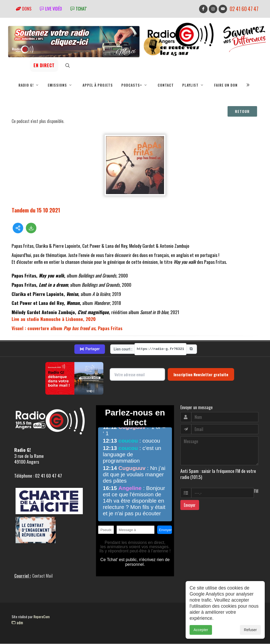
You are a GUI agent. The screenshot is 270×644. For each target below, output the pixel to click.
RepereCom (42, 617)
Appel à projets (98, 85)
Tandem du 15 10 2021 (36, 210)
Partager (90, 349)
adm (17, 623)
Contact (166, 85)
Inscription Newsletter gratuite (201, 375)
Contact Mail (42, 576)
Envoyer (190, 505)
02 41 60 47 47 (244, 9)
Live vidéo (51, 9)
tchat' (79, 9)
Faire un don (226, 85)
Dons (24, 9)
